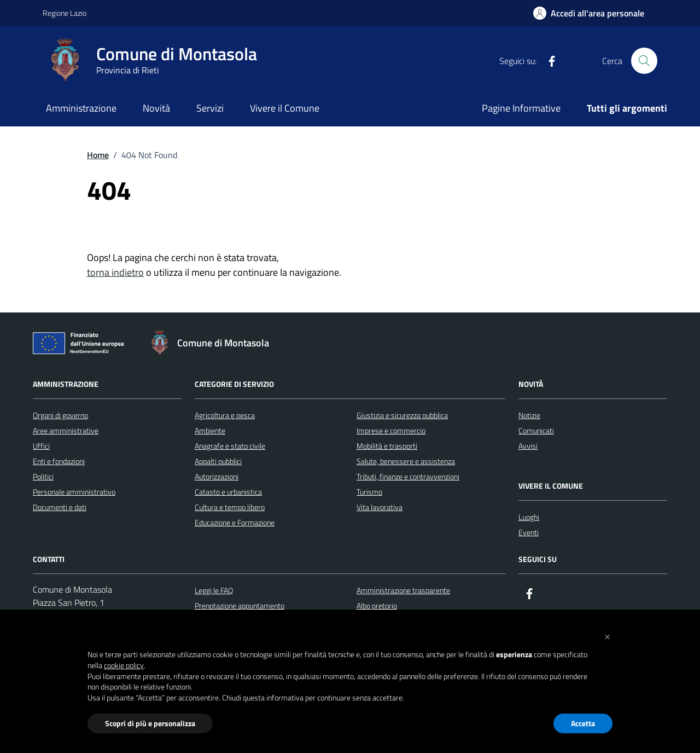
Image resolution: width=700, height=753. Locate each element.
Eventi (529, 532)
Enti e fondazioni (59, 461)
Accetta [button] (583, 723)
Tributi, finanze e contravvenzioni (408, 476)
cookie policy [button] (124, 665)
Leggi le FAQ (214, 590)
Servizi (210, 108)
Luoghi (529, 517)
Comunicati (536, 430)
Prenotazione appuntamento (240, 606)
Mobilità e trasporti (387, 446)
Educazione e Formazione (235, 522)
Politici (43, 476)
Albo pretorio (377, 606)
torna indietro (115, 272)
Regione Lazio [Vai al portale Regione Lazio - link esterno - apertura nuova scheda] (65, 13)
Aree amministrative (66, 430)
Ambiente (210, 430)
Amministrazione (81, 108)
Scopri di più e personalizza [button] (150, 723)
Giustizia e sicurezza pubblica (402, 415)
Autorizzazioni (217, 476)
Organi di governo (60, 415)
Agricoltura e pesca (225, 415)
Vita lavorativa (380, 507)
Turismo (369, 492)
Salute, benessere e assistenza (406, 461)
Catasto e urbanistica (228, 492)
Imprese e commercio (391, 430)
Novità (156, 108)
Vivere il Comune (285, 108)
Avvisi (528, 446)
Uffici (41, 446)
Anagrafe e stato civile (230, 446)
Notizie (529, 415)
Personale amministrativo (74, 492)
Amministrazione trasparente (403, 590)
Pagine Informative (521, 108)
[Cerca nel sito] (644, 61)
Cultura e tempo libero (230, 507)
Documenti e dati (60, 507)
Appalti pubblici (218, 461)
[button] (607, 636)
